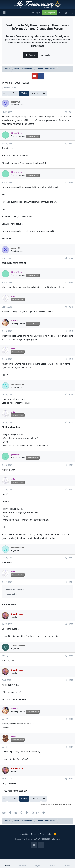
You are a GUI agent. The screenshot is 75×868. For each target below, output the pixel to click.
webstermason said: (14, 589)
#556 (71, 656)
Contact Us (24, 834)
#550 (71, 422)
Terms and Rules (38, 834)
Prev (13, 93)
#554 (71, 582)
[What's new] (66, 13)
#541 (71, 112)
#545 (71, 283)
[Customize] (60, 13)
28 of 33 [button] (24, 93)
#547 (71, 331)
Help (49, 834)
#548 (71, 359)
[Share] (66, 112)
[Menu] (4, 13)
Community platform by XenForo (37, 839)
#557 (71, 680)
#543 (71, 183)
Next (35, 93)
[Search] (72, 13)
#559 (71, 747)
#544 (71, 258)
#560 (71, 779)
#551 (71, 465)
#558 (71, 719)
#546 (71, 307)
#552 (71, 490)
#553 (71, 558)
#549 (71, 394)
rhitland (7, 88)
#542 (71, 144)
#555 (71, 624)
